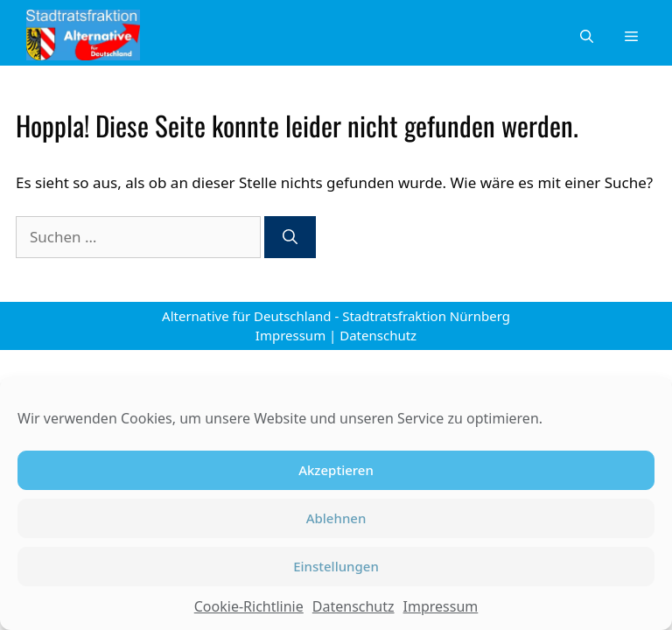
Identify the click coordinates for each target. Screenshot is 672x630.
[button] (587, 35)
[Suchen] (290, 237)
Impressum (441, 606)
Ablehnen (336, 518)
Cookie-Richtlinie (249, 606)
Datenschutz (353, 606)
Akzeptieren (336, 470)
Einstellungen (336, 566)
